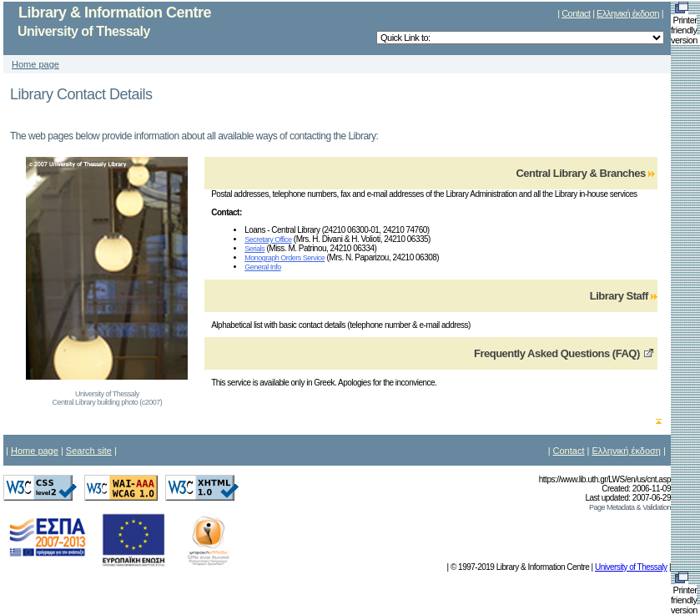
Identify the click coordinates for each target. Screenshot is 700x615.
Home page (35, 64)
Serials (254, 249)
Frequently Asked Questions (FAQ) (557, 353)
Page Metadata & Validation (630, 507)
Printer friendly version (685, 25)
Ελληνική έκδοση (628, 13)
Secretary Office (268, 239)
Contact (576, 13)
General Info (263, 267)
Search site (89, 451)
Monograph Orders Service (285, 258)
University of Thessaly (631, 567)
